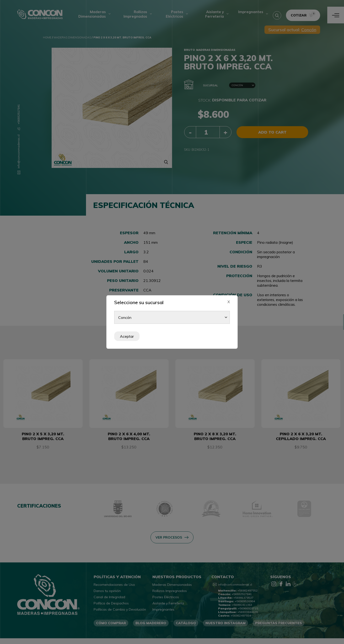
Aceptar (127, 336)
